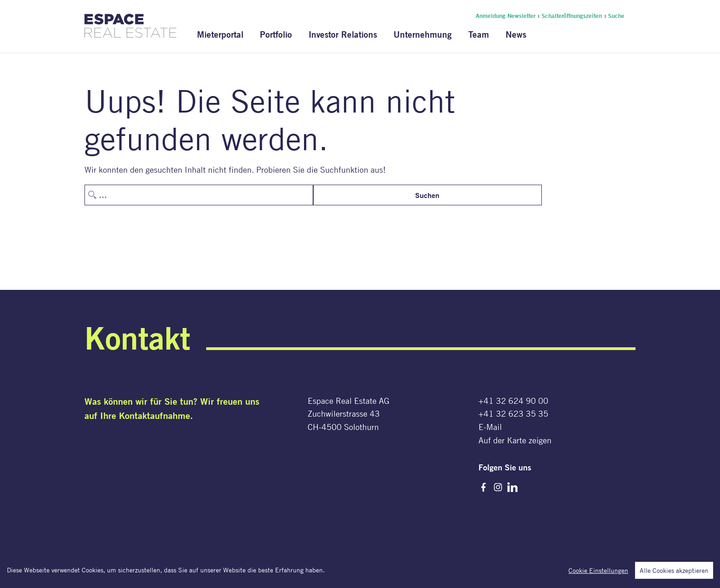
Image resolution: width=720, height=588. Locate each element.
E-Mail (490, 427)
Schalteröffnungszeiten (572, 16)
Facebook (484, 487)
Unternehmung (423, 34)
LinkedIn (512, 487)
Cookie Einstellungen (598, 571)
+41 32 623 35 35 (513, 413)
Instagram (498, 487)
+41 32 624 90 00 (513, 401)
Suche (616, 16)
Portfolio (276, 34)
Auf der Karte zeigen (515, 440)
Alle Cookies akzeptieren (674, 571)
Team (479, 34)
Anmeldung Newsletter (506, 16)
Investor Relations (343, 34)
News (516, 34)
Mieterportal (220, 34)
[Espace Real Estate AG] (130, 32)
